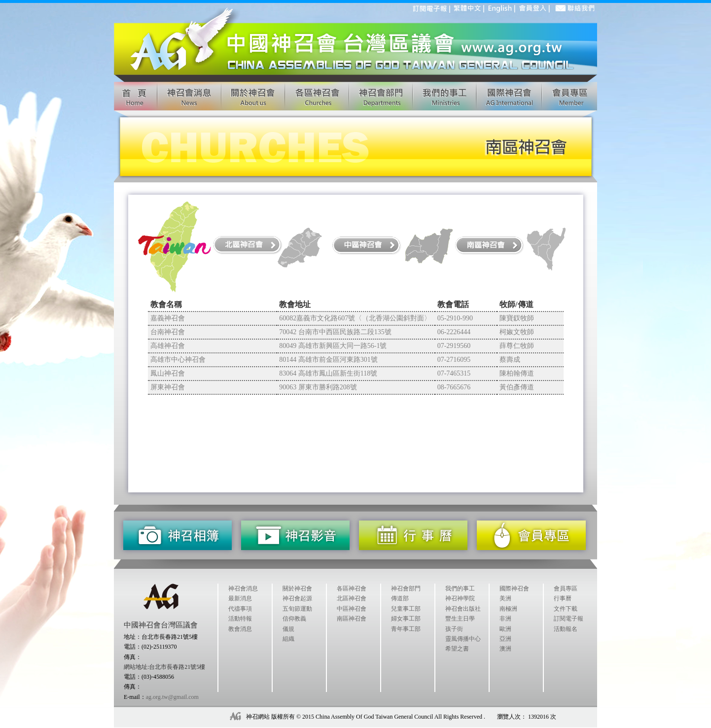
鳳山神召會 (168, 373)
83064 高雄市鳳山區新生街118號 (328, 373)
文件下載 (566, 609)
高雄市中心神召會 (178, 360)
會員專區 (566, 589)
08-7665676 (454, 387)
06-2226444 (454, 332)
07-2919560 (454, 346)
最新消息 (240, 598)
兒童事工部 (406, 609)
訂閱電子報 (569, 619)
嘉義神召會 (168, 318)
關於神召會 (297, 589)
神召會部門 (406, 589)
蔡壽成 (510, 360)
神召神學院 (460, 598)
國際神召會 (514, 589)
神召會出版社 (463, 609)
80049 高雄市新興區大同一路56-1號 (333, 346)
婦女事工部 (406, 619)
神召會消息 (243, 589)
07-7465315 (454, 373)
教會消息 (240, 629)
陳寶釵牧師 (517, 318)
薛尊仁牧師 (517, 346)
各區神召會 (352, 589)
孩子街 (454, 629)
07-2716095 (454, 360)
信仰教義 (294, 619)
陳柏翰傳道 (517, 373)
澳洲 (505, 649)
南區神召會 (352, 619)
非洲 (505, 619)
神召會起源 (297, 598)
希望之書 (457, 649)
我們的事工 (460, 589)
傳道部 (400, 598)
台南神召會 (168, 332)
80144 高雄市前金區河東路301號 (328, 360)
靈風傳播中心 (463, 639)
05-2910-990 (455, 318)
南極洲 (508, 609)
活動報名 (566, 629)
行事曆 (563, 598)
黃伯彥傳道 (517, 387)
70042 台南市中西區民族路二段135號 (335, 332)
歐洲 (505, 629)
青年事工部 (406, 629)
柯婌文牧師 (517, 332)
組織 (288, 639)
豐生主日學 (460, 619)
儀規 (288, 629)
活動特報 (240, 619)
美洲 (505, 598)
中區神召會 (352, 609)
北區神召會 (352, 598)
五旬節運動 (297, 609)
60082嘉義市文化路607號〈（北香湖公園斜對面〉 (355, 318)
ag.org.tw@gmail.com (172, 697)
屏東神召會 (168, 387)
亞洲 (505, 639)
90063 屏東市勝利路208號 (318, 387)
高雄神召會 (168, 346)
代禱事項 (240, 609)
